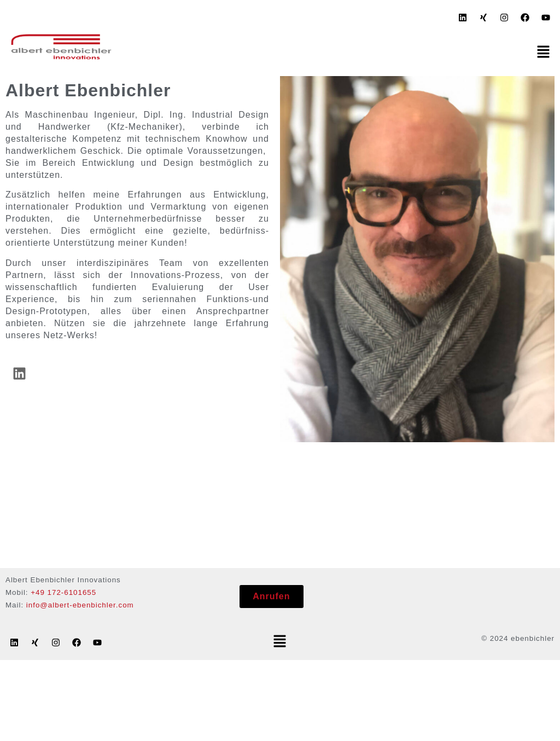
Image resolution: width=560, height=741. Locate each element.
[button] (544, 53)
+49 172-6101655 (63, 592)
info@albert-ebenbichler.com (80, 605)
